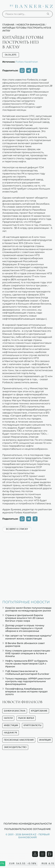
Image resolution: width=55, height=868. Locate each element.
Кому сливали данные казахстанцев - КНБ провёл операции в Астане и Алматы (27, 653)
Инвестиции (11, 725)
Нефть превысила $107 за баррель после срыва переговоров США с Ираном (25, 664)
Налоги (8, 718)
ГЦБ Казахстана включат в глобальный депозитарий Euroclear (26, 673)
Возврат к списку (17, 529)
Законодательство (15, 747)
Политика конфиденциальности (28, 824)
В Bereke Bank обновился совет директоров (24, 645)
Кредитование (39, 711)
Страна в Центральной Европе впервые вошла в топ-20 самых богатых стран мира (23, 618)
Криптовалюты (32, 725)
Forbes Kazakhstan (27, 62)
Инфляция (45, 740)
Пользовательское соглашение (27, 829)
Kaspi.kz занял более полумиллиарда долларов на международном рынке (27, 609)
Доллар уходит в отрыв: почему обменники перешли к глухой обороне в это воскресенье (23, 628)
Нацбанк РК (11, 733)
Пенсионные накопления (19, 740)
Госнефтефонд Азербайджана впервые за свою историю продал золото (25, 692)
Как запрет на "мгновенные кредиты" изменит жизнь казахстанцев (27, 637)
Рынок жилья (26, 718)
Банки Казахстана (15, 711)
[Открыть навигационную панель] (42, 854)
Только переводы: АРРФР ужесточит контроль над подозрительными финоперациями (26, 681)
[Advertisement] (27, 564)
